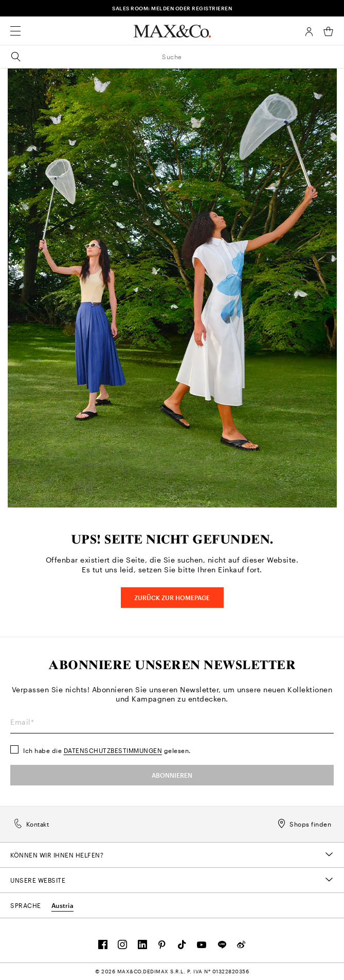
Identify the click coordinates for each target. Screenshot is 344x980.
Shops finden (304, 824)
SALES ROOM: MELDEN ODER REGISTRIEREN (172, 8)
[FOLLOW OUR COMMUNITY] (103, 947)
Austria (63, 905)
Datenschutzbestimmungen (113, 750)
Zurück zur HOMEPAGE (172, 598)
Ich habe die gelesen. (107, 750)
